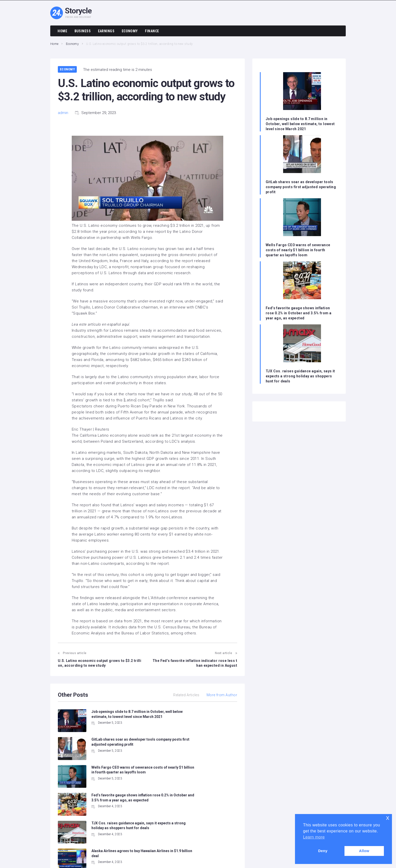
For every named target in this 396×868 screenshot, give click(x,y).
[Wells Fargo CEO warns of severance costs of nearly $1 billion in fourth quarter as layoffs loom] (302, 218)
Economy (72, 44)
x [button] (388, 818)
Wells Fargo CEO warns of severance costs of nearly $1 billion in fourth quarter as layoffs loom (298, 250)
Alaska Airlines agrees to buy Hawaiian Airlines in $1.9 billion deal (210, 778)
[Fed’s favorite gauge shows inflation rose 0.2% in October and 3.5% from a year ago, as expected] (302, 281)
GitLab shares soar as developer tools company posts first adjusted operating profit (301, 187)
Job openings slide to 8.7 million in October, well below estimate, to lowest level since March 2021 (301, 124)
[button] (147, 179)
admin (63, 113)
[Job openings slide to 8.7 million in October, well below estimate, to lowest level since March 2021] (302, 92)
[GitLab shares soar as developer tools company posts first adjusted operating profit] (302, 155)
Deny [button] (323, 851)
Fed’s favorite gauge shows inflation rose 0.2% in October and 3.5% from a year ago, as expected (299, 313)
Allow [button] (364, 851)
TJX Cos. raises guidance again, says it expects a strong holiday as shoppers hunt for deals (301, 376)
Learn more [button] (314, 837)
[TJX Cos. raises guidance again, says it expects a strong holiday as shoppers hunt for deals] (302, 344)
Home (54, 44)
